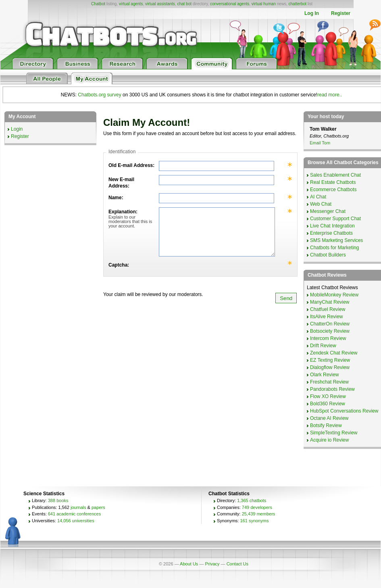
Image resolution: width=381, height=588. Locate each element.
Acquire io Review (329, 440)
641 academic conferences (74, 514)
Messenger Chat (328, 211)
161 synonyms (254, 521)
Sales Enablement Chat (335, 175)
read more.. (330, 95)
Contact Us (237, 564)
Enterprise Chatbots (331, 233)
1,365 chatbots (252, 500)
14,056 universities (76, 521)
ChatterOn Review (330, 324)
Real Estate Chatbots (333, 182)
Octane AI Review (329, 418)
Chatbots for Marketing (334, 248)
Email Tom (320, 143)
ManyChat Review (330, 302)
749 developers (257, 507)
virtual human (264, 4)
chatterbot (298, 4)
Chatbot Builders (328, 255)
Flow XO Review (328, 396)
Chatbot (98, 4)
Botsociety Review (330, 331)
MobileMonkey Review (334, 295)
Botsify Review (326, 425)
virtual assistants (160, 4)
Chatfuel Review (328, 309)
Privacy (212, 564)
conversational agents (230, 4)
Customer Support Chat (335, 219)
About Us (189, 564)
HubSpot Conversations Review (344, 411)
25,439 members (259, 514)
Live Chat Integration (332, 226)
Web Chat (321, 204)
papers (98, 507)
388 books (58, 500)
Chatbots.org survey (99, 95)
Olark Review (324, 375)
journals (78, 507)
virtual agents (131, 4)
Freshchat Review (329, 382)
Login (17, 129)
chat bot (184, 4)
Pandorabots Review (332, 389)
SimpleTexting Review (334, 433)
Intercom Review (328, 338)
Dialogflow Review (330, 367)
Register (341, 13)
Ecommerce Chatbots (333, 190)
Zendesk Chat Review (334, 353)
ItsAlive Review (326, 317)
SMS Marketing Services (336, 240)
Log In (312, 13)
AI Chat (318, 197)
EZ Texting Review (330, 360)
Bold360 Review (328, 404)
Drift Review (323, 346)
